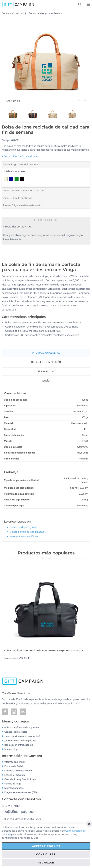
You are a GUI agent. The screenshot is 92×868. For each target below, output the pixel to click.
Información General (46, 353)
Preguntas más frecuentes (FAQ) (21, 792)
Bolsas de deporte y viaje (14, 13)
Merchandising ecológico (24, 536)
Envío (46, 381)
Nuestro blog (11, 749)
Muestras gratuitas (14, 788)
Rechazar (46, 863)
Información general (15, 762)
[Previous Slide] (80, 100)
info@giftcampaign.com (19, 812)
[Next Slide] (84, 100)
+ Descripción (9, 156)
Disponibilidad (46, 371)
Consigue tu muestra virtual (18, 771)
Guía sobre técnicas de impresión (22, 727)
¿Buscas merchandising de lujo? (21, 740)
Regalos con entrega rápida (19, 745)
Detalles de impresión (46, 362)
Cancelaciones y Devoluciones (20, 779)
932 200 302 (11, 806)
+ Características (29, 156)
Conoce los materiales (16, 732)
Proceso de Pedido (14, 766)
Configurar (46, 854)
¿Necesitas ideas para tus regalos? (22, 736)
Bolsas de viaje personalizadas (45, 13)
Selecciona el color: (15, 171)
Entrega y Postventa (15, 775)
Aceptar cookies (46, 846)
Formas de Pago (13, 784)
